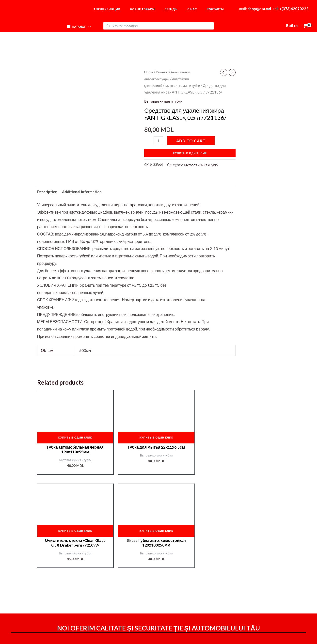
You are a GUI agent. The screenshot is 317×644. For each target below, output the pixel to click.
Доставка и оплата (205, 588)
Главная (255, 573)
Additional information (85, 192)
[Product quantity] (159, 141)
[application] (87, 24)
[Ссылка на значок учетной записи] (292, 26)
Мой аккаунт (199, 595)
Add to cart (192, 141)
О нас (252, 581)
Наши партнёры (262, 595)
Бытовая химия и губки (185, 85)
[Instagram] (221, 636)
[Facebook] (211, 636)
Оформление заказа (207, 581)
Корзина (255, 588)
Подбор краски (261, 603)
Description (48, 192)
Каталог (163, 72)
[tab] (48, 192)
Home (149, 72)
